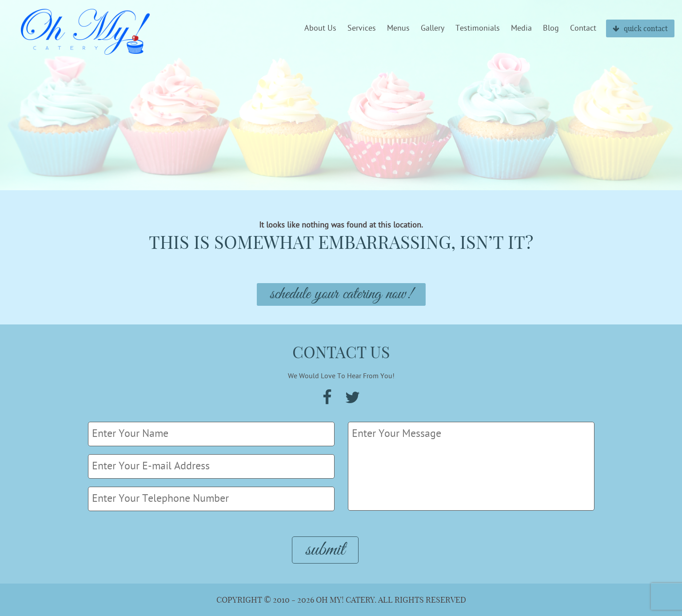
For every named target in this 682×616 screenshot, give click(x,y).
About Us (320, 28)
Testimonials (478, 28)
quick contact (640, 28)
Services (362, 28)
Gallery (433, 28)
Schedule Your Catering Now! (341, 294)
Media (521, 28)
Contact (583, 28)
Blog (551, 28)
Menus (398, 28)
